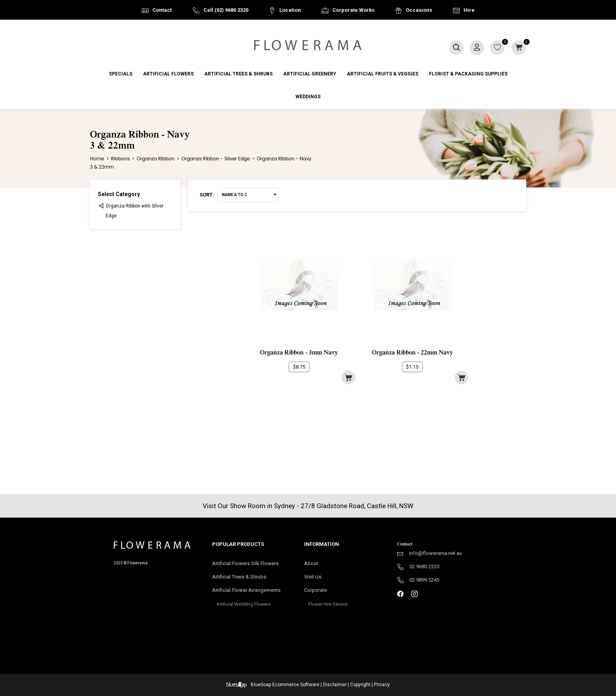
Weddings (308, 97)
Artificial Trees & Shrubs (238, 74)
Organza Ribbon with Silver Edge (135, 211)
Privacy (382, 685)
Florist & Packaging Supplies (468, 74)
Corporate (327, 593)
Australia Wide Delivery (314, 30)
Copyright (360, 685)
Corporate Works (353, 10)
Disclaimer (335, 685)
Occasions (419, 10)
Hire (469, 10)
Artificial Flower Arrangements (250, 593)
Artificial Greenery (310, 74)
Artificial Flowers (168, 74)
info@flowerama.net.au (435, 553)
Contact (162, 10)
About (311, 563)
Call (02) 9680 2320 (226, 10)
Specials (121, 74)
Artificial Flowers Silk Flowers (245, 563)
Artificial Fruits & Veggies (383, 74)
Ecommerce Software (296, 685)
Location (290, 10)
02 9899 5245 (424, 580)
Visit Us (316, 577)
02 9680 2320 (424, 567)
